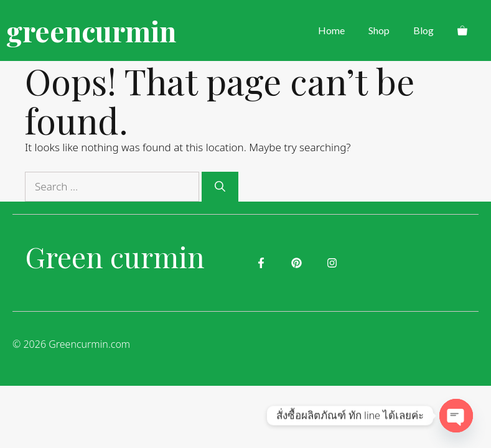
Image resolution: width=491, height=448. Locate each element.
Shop (379, 30)
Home (331, 30)
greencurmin (91, 30)
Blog (423, 30)
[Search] (220, 187)
